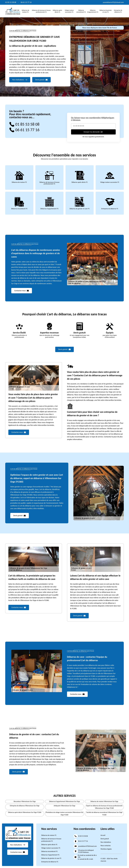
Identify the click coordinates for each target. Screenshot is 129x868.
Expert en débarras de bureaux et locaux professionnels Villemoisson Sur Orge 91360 (104, 807)
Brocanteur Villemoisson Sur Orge (25, 801)
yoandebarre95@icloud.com (113, 2)
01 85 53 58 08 (11, 2)
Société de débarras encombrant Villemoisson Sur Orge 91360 (104, 814)
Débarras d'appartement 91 (93, 11)
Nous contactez (106, 846)
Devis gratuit (105, 839)
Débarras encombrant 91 (81, 11)
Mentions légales (106, 849)
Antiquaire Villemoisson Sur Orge (64, 806)
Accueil (103, 835)
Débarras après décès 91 (57, 11)
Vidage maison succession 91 (69, 11)
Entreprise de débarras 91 (118, 11)
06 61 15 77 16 (26, 2)
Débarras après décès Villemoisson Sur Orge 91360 (25, 812)
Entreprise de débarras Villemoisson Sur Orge (25, 806)
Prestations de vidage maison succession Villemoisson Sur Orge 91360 (65, 814)
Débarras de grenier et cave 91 (106, 11)
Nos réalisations (106, 842)
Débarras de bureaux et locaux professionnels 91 (41, 11)
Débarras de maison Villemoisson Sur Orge (104, 801)
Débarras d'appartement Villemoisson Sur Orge (64, 801)
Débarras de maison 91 (25, 11)
